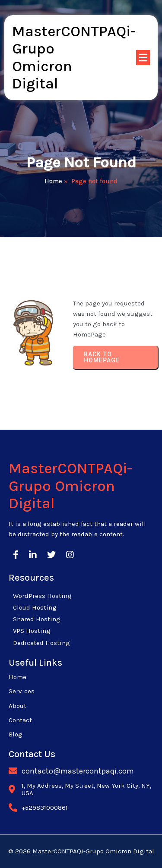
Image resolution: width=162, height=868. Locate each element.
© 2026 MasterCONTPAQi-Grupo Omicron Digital (81, 851)
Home (53, 181)
